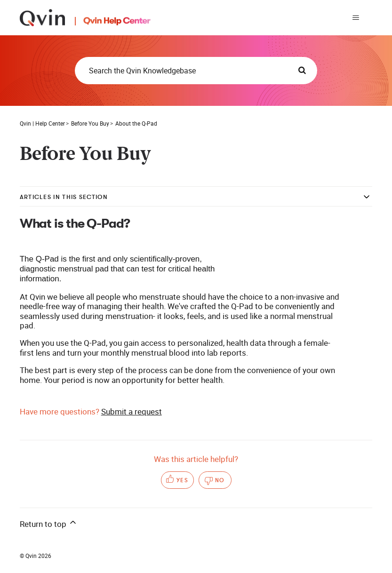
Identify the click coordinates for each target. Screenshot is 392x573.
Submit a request (132, 411)
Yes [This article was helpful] (183, 480)
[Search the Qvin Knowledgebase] (196, 71)
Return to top (49, 523)
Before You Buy (90, 123)
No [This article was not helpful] (220, 480)
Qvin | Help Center (42, 123)
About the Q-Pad (136, 123)
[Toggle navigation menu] (356, 18)
